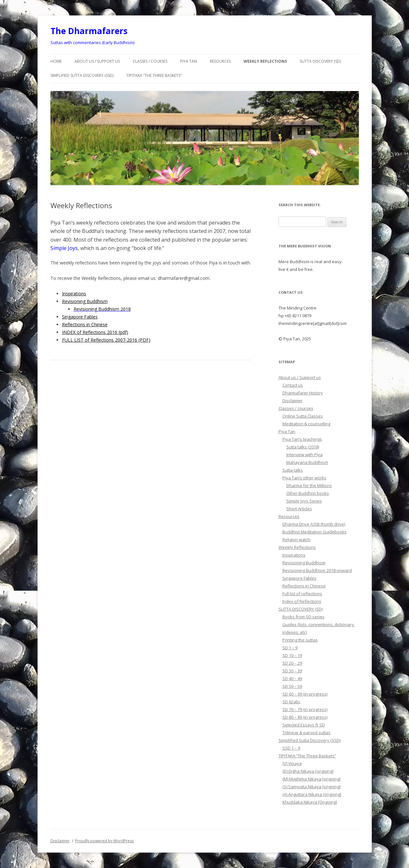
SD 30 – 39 (292, 671)
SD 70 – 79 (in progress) (305, 709)
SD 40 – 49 (292, 679)
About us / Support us (97, 61)
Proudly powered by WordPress (104, 841)
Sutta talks (293, 470)
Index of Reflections (302, 601)
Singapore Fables (80, 317)
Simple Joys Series (304, 501)
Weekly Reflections (265, 61)
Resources (220, 61)
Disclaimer (293, 401)
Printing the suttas (300, 640)
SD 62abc (291, 702)
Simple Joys (64, 248)
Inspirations (74, 294)
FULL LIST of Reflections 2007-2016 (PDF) (106, 340)
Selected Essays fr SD (304, 725)
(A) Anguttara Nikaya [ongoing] (312, 794)
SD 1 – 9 (290, 648)
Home (56, 61)
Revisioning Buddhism (85, 301)
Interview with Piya (304, 455)
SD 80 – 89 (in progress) (305, 717)
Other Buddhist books (308, 493)
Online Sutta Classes (303, 416)
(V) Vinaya (292, 763)
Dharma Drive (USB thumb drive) (314, 524)
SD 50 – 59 (292, 686)
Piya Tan (189, 61)
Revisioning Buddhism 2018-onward (317, 570)
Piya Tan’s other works (304, 478)
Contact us (293, 385)
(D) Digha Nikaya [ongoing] (308, 771)
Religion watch (296, 540)
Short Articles (299, 509)
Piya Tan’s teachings (302, 439)
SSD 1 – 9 (291, 748)
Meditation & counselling (306, 424)
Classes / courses (150, 61)
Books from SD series (303, 617)
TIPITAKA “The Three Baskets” (154, 75)
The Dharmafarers (89, 31)
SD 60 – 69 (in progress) (305, 694)
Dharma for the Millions (309, 485)
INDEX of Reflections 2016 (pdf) (95, 332)
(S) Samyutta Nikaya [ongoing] (311, 787)
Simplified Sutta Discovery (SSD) (82, 75)
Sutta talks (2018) (303, 447)
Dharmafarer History (303, 393)
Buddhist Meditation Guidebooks (315, 532)
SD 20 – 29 (292, 663)
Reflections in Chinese (85, 324)
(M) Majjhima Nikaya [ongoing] (311, 779)
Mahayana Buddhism (307, 462)
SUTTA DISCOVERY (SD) (320, 61)
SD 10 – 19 (292, 655)
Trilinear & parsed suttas (307, 733)
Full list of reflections (302, 594)
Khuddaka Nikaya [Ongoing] (310, 802)
